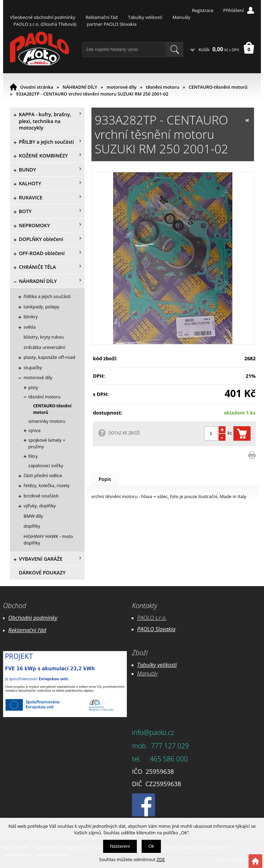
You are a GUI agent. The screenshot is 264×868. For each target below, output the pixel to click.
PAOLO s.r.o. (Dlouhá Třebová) (45, 24)
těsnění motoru (162, 87)
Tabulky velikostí (145, 17)
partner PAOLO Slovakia (112, 24)
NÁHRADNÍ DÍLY (80, 87)
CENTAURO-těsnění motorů (218, 87)
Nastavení (120, 846)
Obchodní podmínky (33, 618)
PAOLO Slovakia (156, 629)
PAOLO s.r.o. (152, 618)
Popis (105, 479)
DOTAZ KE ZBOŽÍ (124, 433)
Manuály (181, 17)
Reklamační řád (102, 17)
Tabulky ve (150, 665)
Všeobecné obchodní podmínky (43, 17)
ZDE (161, 859)
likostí (170, 665)
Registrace (203, 10)
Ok (151, 846)
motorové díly (122, 87)
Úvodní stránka (37, 87)
